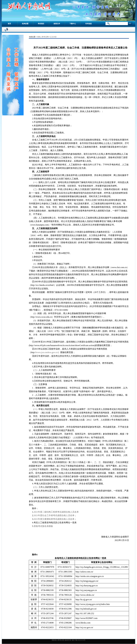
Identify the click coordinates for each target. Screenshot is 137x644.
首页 (9, 24)
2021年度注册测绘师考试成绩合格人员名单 (54, 519)
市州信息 (88, 24)
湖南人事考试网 (43, 37)
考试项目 (41, 24)
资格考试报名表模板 (43, 526)
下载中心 (73, 24)
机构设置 (25, 24)
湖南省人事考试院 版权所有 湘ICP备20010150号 (69, 640)
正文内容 (53, 37)
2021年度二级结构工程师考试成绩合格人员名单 (56, 512)
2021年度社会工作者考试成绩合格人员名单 (54, 515)
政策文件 (57, 24)
